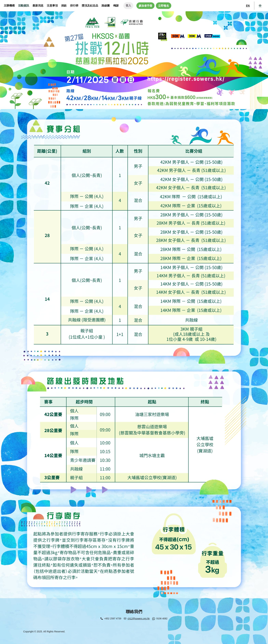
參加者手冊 (145, 6)
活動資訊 (24, 5)
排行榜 (74, 5)
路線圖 (106, 5)
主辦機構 (9, 5)
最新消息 (38, 5)
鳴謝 (116, 5)
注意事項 (52, 5)
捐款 (64, 5)
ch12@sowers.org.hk (139, 619)
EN (248, 6)
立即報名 (164, 6)
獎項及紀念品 (90, 5)
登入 (128, 5)
